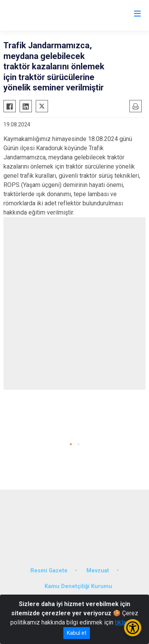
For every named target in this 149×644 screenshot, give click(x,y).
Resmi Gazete (49, 571)
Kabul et (77, 633)
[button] (71, 444)
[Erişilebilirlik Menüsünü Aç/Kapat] (133, 628)
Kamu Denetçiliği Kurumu (78, 586)
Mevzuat (98, 571)
